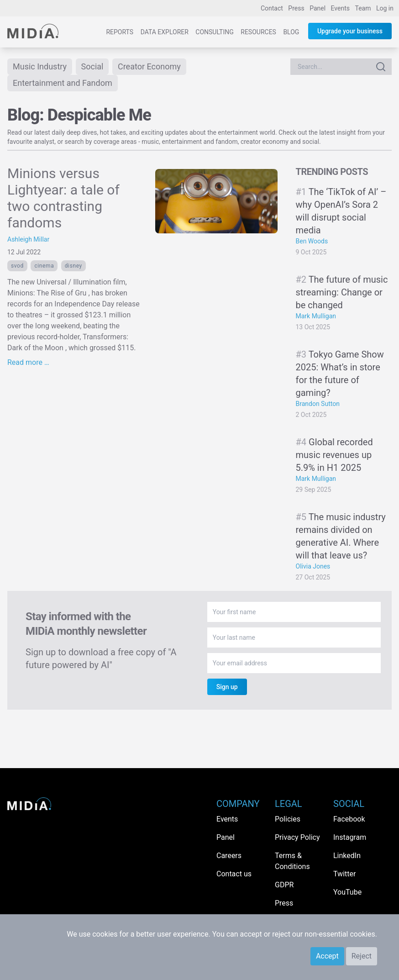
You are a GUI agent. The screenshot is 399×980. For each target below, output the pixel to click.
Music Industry (40, 66)
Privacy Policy (297, 837)
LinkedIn (347, 856)
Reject (362, 956)
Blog (291, 32)
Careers (229, 856)
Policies (288, 819)
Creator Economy (149, 66)
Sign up (227, 687)
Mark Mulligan (316, 316)
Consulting (214, 32)
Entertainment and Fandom (63, 83)
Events (340, 8)
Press (296, 8)
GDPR (284, 885)
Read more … (28, 362)
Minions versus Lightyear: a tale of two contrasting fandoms (63, 198)
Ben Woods (312, 241)
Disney (73, 266)
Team (363, 8)
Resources (258, 32)
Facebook (349, 819)
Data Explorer (165, 32)
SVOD (17, 266)
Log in (385, 8)
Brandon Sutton (318, 404)
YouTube (347, 892)
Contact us (234, 874)
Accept (327, 956)
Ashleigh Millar (28, 239)
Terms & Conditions (292, 861)
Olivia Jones (313, 566)
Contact (272, 8)
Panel (318, 8)
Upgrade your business (350, 31)
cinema (44, 266)
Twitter (344, 874)
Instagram (350, 837)
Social (92, 66)
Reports (120, 32)
